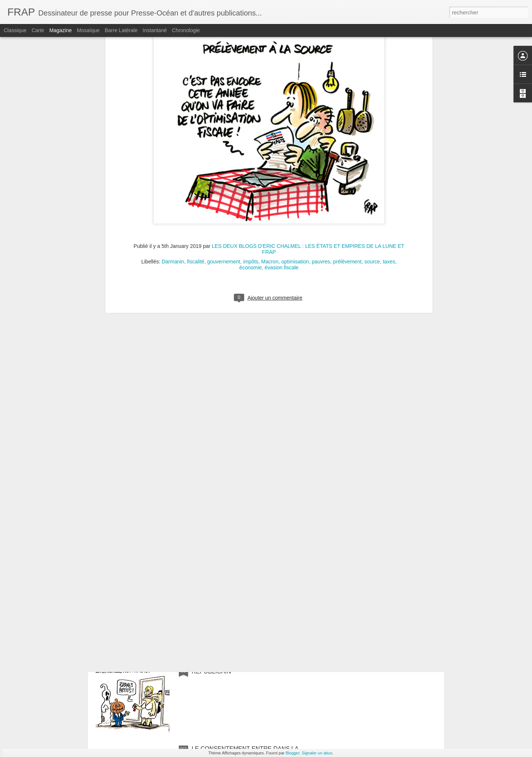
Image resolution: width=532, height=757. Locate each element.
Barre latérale (121, 30)
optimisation (295, 158)
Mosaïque (88, 30)
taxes (389, 158)
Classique (15, 30)
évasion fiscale (282, 164)
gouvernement (224, 158)
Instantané (155, 30)
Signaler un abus (317, 753)
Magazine (61, 30)
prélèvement (347, 158)
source (372, 158)
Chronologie (186, 30)
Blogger (292, 753)
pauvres (321, 158)
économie (251, 164)
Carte (38, 30)
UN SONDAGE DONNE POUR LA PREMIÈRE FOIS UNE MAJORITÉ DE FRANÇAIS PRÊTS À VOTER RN (261, 588)
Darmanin (173, 158)
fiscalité (196, 158)
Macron (270, 158)
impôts (251, 158)
